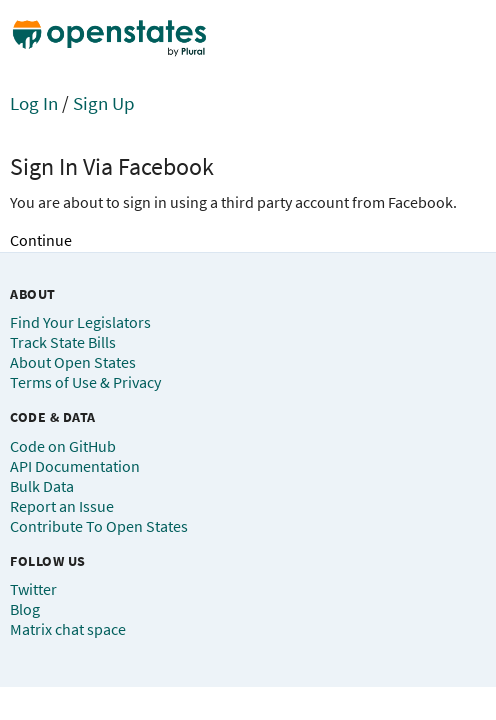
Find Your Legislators (80, 322)
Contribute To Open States (99, 526)
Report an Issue (62, 506)
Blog (25, 609)
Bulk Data (42, 486)
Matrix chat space (68, 629)
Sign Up (104, 103)
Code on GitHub (63, 446)
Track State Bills (63, 342)
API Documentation (75, 466)
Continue (41, 240)
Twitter (33, 589)
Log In (34, 103)
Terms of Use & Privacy (85, 382)
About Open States (73, 362)
